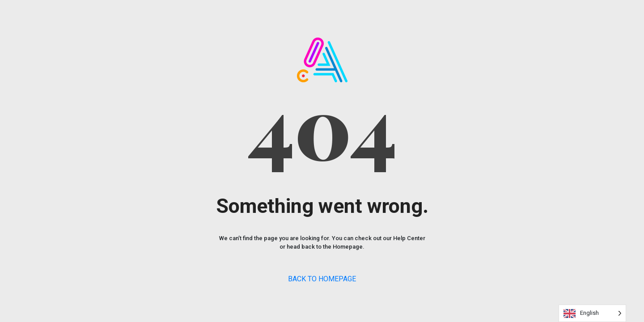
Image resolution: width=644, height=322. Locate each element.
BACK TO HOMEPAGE (322, 279)
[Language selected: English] (592, 313)
